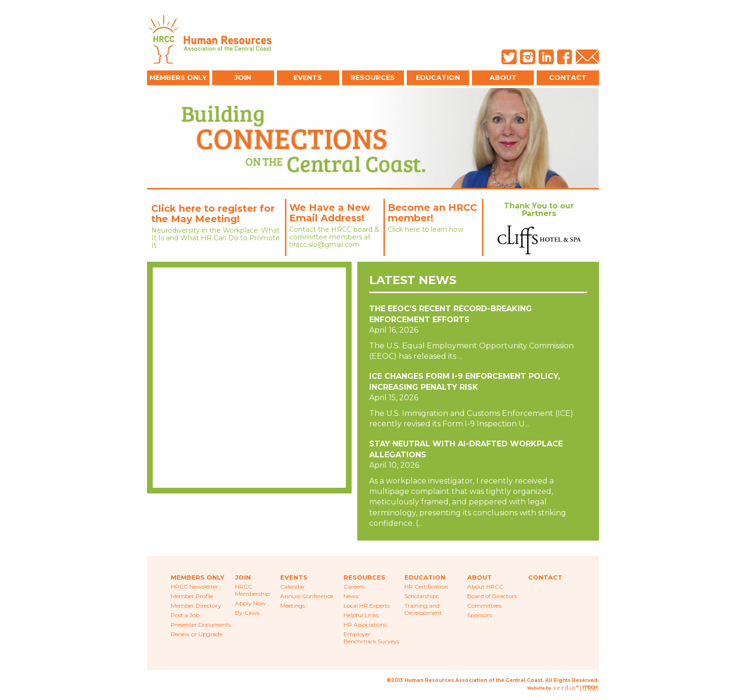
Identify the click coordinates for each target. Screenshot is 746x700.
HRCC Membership (252, 590)
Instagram (528, 57)
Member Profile (192, 596)
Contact (568, 78)
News (351, 596)
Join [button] (243, 78)
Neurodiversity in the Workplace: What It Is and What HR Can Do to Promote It (216, 238)
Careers (354, 587)
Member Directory (196, 606)
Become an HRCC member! (432, 213)
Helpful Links (361, 615)
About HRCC (485, 587)
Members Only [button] (178, 78)
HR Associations (365, 625)
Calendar (293, 587)
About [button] (503, 78)
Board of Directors (492, 596)
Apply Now (250, 603)
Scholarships (422, 596)
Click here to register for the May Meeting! (213, 214)
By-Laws (247, 613)
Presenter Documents (201, 625)
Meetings (293, 606)
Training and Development (423, 609)
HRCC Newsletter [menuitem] (195, 587)
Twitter (509, 57)
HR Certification (426, 587)
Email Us (587, 57)
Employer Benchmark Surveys (371, 638)
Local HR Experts (367, 606)
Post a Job (185, 615)
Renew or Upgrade (196, 634)
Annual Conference (307, 596)
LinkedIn (546, 57)
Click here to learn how (426, 229)
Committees (484, 606)
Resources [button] (373, 78)
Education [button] (438, 78)
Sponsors (480, 615)
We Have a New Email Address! (330, 213)
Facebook (565, 57)
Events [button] (308, 78)
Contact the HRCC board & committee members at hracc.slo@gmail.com (334, 237)
